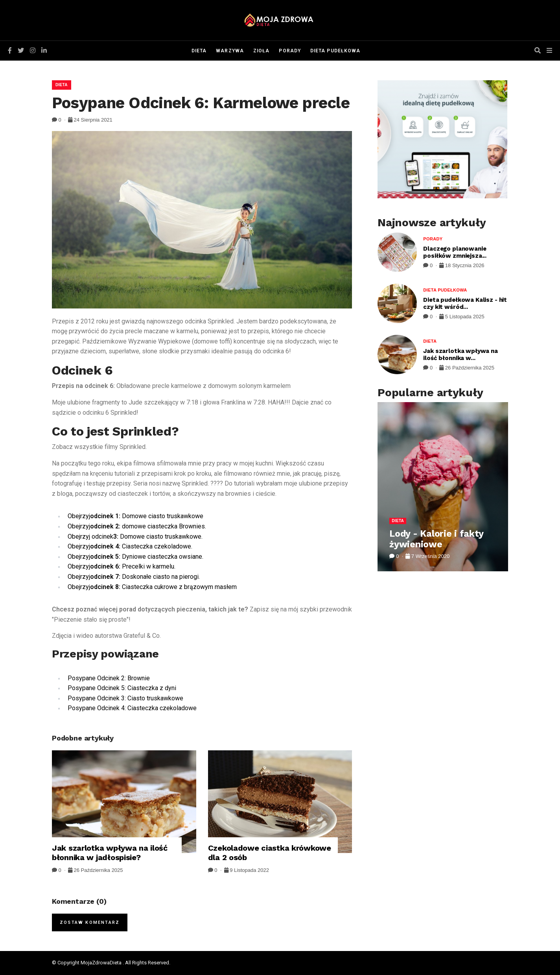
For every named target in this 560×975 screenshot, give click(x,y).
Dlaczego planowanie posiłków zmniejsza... (455, 252)
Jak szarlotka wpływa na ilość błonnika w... (461, 355)
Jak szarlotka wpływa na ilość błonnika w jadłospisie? (110, 853)
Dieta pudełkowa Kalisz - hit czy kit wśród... (465, 303)
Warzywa (230, 51)
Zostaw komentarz (90, 922)
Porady (290, 51)
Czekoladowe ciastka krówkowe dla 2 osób (270, 853)
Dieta (199, 51)
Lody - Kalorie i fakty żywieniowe (436, 539)
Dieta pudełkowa (335, 51)
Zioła (261, 51)
